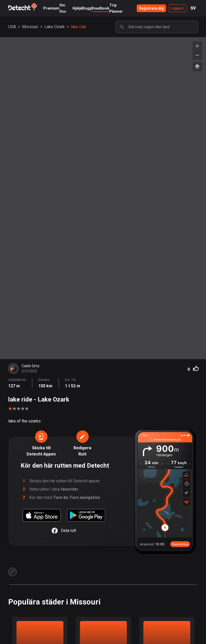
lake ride (79, 27)
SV (193, 8)
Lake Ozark (55, 27)
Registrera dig (151, 8)
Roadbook (100, 8)
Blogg (86, 8)
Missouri (30, 27)
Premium (51, 8)
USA (12, 27)
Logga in (177, 8)
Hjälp (77, 8)
